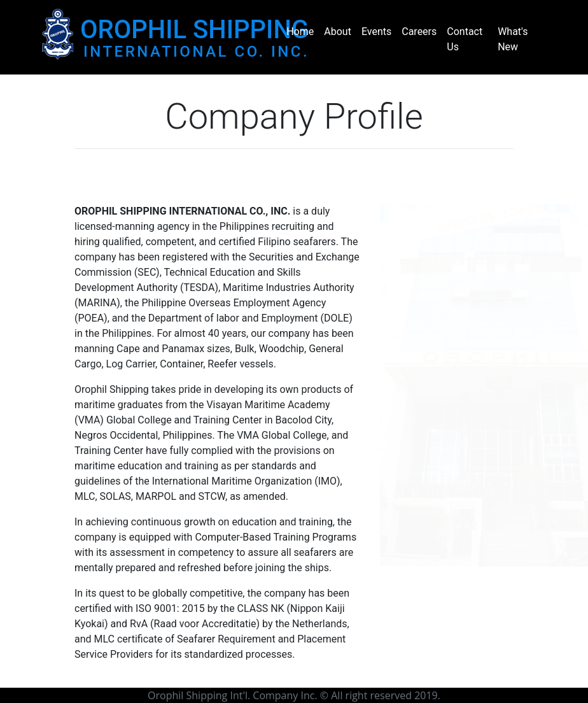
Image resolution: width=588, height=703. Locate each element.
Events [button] (376, 32)
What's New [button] (513, 39)
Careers (419, 32)
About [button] (338, 32)
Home (300, 32)
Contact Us (465, 39)
